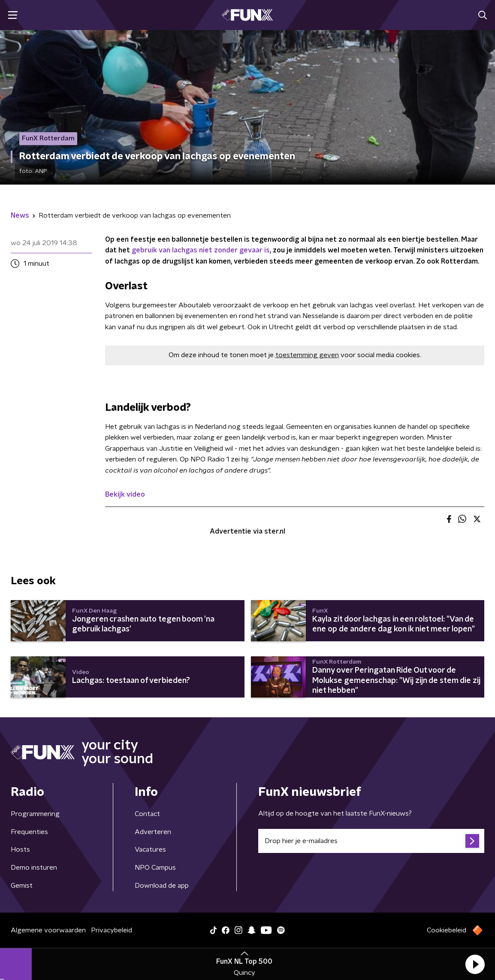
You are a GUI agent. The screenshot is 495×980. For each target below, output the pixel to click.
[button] (475, 964)
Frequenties (29, 832)
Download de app (162, 886)
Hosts (20, 850)
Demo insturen (34, 868)
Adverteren (153, 832)
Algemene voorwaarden (48, 930)
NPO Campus (155, 868)
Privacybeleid (112, 930)
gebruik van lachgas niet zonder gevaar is (201, 250)
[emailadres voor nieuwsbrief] (371, 841)
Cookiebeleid (447, 930)
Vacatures (150, 850)
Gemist (22, 886)
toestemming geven (307, 355)
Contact (147, 814)
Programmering (35, 814)
